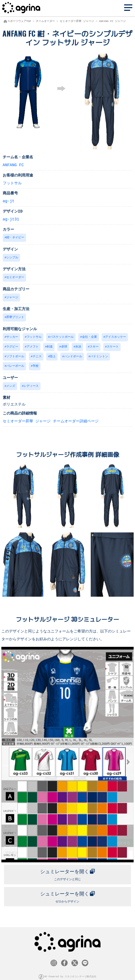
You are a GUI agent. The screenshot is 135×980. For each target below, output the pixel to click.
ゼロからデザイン (68, 892)
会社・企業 (90, 335)
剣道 (50, 345)
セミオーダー (15, 276)
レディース (31, 383)
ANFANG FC (13, 165)
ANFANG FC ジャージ (112, 21)
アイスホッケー (116, 335)
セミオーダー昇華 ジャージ (77, 21)
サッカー (12, 335)
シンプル (12, 257)
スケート (113, 345)
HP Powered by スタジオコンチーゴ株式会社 (70, 971)
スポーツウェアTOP (19, 21)
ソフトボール (15, 354)
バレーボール (15, 363)
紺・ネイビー (15, 237)
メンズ (11, 383)
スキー (94, 345)
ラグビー (12, 345)
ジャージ (12, 296)
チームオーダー (45, 21)
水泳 (78, 345)
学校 (36, 363)
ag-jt (9, 201)
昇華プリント (15, 316)
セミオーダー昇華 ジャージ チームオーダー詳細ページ (51, 418)
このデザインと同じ (68, 870)
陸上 (53, 354)
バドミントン (99, 354)
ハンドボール (73, 354)
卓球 (64, 345)
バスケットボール (62, 335)
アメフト (33, 345)
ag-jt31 (11, 219)
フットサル (12, 183)
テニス (37, 354)
